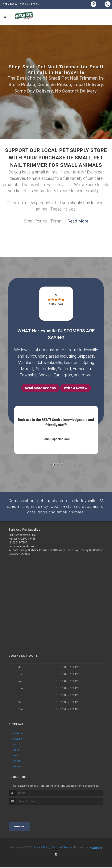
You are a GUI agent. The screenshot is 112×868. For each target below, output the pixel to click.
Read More (78, 221)
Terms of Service (62, 848)
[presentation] (29, 812)
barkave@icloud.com (21, 547)
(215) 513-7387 (18, 543)
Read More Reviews (40, 388)
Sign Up (19, 827)
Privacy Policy (42, 848)
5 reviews (56, 304)
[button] (51, 464)
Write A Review (76, 388)
